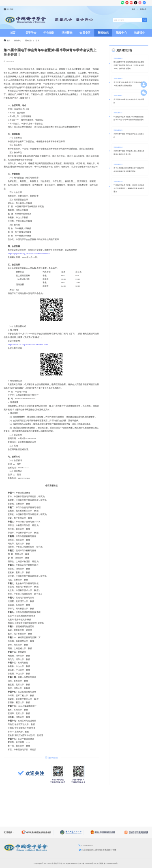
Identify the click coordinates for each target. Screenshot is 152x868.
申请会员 (143, 9)
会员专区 (85, 33)
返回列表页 (51, 757)
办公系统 (8, 9)
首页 (13, 33)
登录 (133, 9)
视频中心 (121, 33)
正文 (37, 41)
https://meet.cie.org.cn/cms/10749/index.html (28, 345)
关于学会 (31, 33)
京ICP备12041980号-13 (87, 863)
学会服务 (49, 33)
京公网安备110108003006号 (107, 863)
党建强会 (139, 33)
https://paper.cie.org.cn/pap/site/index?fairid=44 (29, 254)
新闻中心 (18, 41)
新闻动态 (103, 33)
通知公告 (29, 41)
